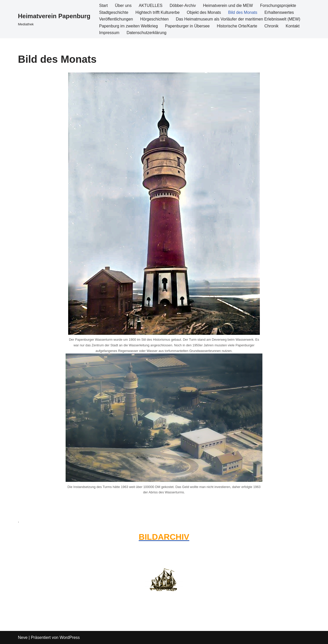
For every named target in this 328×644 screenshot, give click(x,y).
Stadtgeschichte (114, 12)
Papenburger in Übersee (187, 26)
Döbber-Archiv (183, 6)
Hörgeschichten (154, 19)
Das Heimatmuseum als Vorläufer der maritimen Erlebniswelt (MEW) (238, 19)
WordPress (70, 637)
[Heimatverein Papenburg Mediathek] (54, 19)
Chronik (271, 26)
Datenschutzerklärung (147, 33)
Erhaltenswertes (279, 12)
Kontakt (293, 26)
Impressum (109, 33)
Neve (23, 637)
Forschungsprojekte (278, 6)
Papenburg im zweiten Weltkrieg (129, 26)
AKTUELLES (150, 6)
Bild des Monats (243, 12)
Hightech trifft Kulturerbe (158, 12)
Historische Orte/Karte (237, 26)
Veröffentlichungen (116, 19)
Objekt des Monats (204, 12)
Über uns (123, 6)
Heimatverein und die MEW (228, 6)
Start (104, 6)
